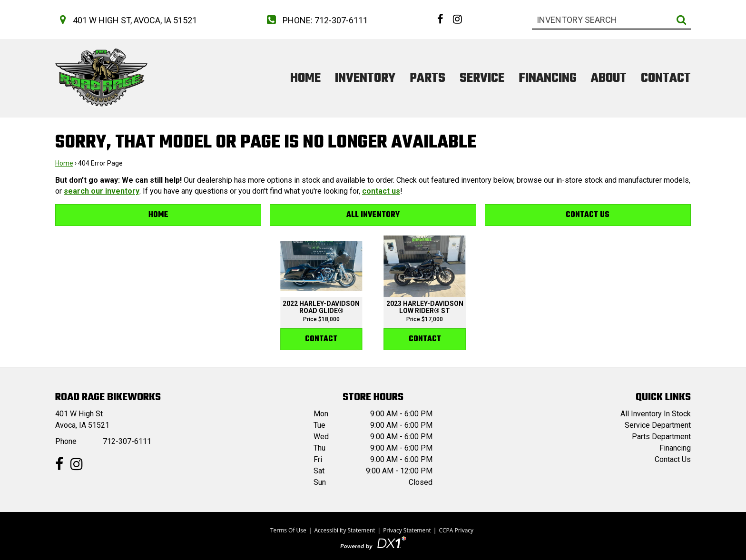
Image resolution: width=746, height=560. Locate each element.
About (609, 78)
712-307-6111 (127, 441)
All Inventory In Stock (656, 414)
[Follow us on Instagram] (457, 19)
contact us (381, 191)
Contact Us (588, 215)
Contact (666, 78)
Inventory (365, 78)
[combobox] (611, 20)
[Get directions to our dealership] (126, 20)
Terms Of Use (288, 530)
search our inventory (102, 191)
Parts (427, 78)
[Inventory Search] (611, 20)
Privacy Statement (407, 530)
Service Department (658, 425)
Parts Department (661, 437)
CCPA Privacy (456, 530)
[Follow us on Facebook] (440, 19)
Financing (548, 78)
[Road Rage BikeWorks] (101, 78)
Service (482, 78)
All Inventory (373, 215)
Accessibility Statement (344, 530)
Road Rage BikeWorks (108, 397)
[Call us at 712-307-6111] (315, 20)
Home (305, 78)
